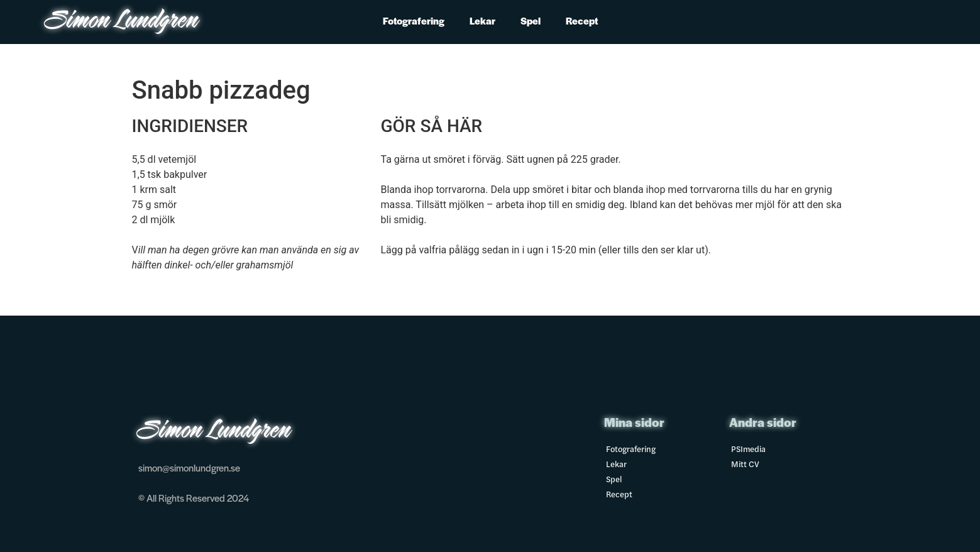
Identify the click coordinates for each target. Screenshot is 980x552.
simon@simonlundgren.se (189, 467)
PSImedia (748, 449)
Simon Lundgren (123, 22)
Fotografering (414, 20)
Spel (531, 20)
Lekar (482, 20)
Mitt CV (745, 464)
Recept (582, 20)
